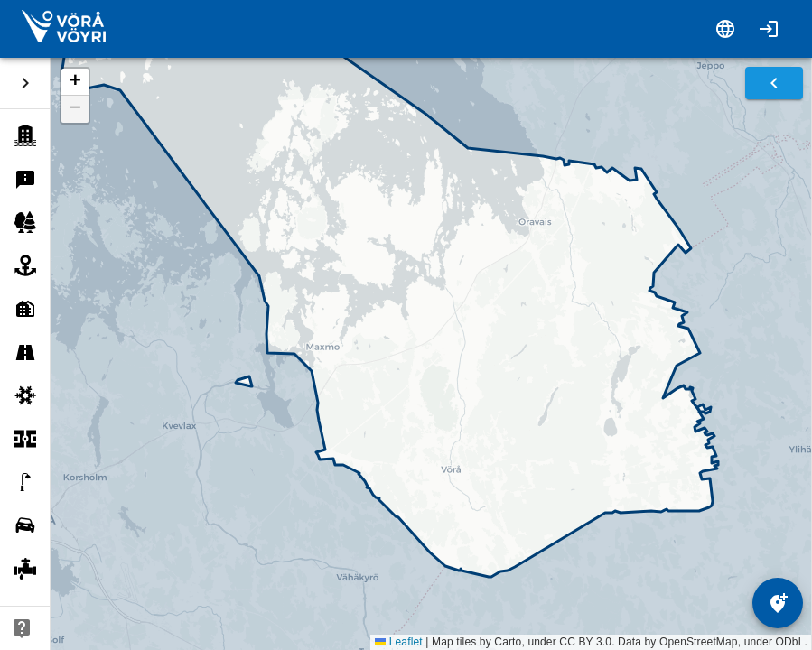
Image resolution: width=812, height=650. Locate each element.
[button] (75, 82)
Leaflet (399, 642)
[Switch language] (725, 29)
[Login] (769, 29)
